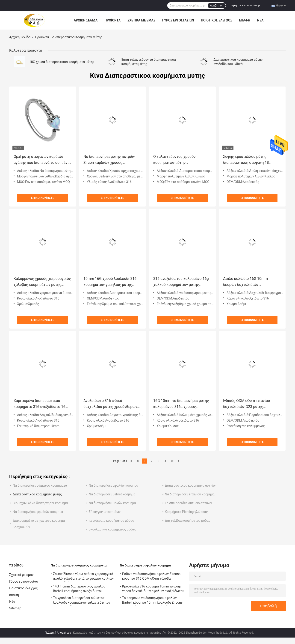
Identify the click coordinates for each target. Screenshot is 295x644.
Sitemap (15, 608)
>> (172, 461)
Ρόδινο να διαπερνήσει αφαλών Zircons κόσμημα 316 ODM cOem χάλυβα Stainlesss (151, 577)
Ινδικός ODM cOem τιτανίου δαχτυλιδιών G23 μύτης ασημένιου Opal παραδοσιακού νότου (249, 404)
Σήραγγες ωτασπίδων (105, 512)
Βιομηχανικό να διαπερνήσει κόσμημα (40, 503)
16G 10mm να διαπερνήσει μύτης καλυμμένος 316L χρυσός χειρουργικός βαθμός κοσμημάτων (181, 404)
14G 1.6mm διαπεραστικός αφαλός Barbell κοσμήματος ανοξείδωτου (79, 589)
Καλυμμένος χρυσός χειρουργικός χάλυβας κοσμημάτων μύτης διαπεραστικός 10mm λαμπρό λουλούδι (42, 282)
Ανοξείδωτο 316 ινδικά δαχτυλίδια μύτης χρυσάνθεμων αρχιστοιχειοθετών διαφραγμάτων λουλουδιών (110, 404)
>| (179, 461)
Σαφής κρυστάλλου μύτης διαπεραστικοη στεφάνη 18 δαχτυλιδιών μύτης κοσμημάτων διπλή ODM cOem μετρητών (251, 160)
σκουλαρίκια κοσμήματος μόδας (112, 529)
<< (138, 461)
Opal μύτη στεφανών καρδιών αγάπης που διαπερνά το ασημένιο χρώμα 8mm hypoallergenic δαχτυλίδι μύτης (42, 160)
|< (131, 461)
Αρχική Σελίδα (86, 20)
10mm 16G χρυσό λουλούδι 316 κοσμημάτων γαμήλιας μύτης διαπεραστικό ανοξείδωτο (110, 282)
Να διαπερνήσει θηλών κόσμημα (112, 503)
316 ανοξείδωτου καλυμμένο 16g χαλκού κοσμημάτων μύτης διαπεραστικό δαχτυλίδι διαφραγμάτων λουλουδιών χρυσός (181, 282)
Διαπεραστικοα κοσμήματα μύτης (37, 494)
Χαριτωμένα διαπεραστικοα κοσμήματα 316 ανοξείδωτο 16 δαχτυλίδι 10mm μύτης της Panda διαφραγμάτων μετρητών (42, 404)
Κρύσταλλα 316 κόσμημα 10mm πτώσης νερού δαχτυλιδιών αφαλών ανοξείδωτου (153, 589)
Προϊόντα (112, 20)
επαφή (245, 20)
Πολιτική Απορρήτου (58, 633)
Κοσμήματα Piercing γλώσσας (186, 512)
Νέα (260, 20)
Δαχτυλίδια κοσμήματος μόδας (187, 521)
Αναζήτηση (217, 6)
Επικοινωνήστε (43, 198)
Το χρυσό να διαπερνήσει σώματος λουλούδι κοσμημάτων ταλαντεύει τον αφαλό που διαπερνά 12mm (82, 601)
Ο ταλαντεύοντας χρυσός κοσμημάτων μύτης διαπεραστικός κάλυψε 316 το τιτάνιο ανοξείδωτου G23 (179, 160)
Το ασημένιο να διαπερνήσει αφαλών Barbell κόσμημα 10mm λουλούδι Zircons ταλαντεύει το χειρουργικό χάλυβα (152, 601)
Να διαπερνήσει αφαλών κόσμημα (113, 485)
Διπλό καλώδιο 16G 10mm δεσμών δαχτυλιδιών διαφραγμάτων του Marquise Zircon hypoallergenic (247, 282)
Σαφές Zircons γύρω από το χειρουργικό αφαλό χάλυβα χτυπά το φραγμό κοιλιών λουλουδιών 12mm (83, 577)
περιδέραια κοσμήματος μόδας (111, 521)
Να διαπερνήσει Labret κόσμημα (112, 494)
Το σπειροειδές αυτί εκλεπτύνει (189, 503)
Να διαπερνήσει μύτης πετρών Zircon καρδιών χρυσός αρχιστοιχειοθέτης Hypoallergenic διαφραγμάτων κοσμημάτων (112, 160)
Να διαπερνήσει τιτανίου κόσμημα (190, 494)
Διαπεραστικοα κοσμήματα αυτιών (190, 485)
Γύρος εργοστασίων (178, 20)
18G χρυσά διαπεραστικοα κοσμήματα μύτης (62, 62)
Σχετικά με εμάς (141, 20)
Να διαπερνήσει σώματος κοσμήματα (40, 485)
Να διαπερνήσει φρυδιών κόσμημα (38, 512)
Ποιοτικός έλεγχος (217, 20)
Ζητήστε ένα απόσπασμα (246, 5)
